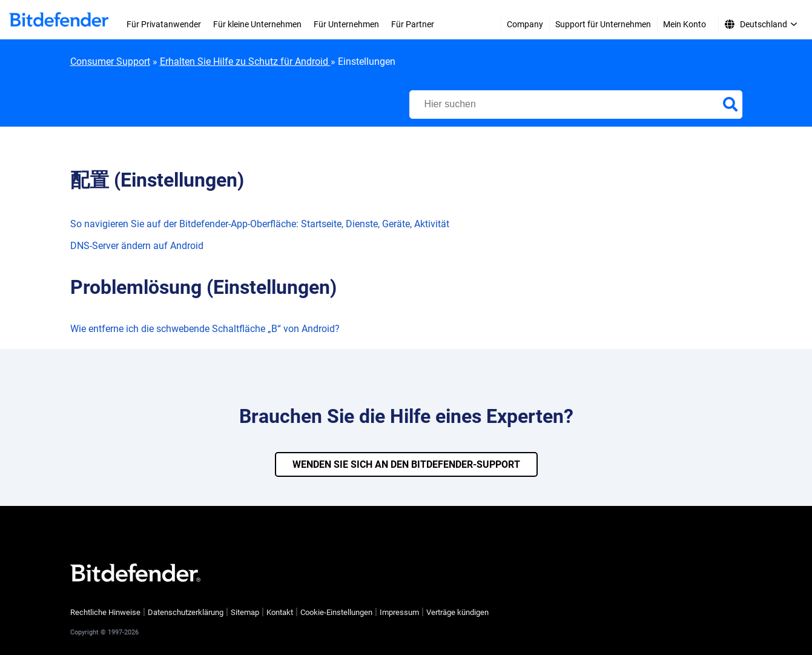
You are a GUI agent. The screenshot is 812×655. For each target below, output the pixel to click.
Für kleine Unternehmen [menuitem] (257, 24)
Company (525, 24)
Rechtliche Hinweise (105, 612)
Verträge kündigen (457, 612)
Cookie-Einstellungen (336, 613)
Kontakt (280, 612)
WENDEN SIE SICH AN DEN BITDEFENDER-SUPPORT (406, 464)
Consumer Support (110, 62)
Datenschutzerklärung (186, 612)
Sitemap (245, 612)
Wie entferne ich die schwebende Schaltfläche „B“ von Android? (205, 329)
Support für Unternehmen (603, 24)
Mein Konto (685, 24)
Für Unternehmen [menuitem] (346, 24)
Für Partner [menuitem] (413, 24)
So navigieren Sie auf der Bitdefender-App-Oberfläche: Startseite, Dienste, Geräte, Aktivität (260, 224)
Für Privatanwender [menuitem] (164, 24)
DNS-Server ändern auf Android (137, 246)
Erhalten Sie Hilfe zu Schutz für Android (245, 62)
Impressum (399, 612)
